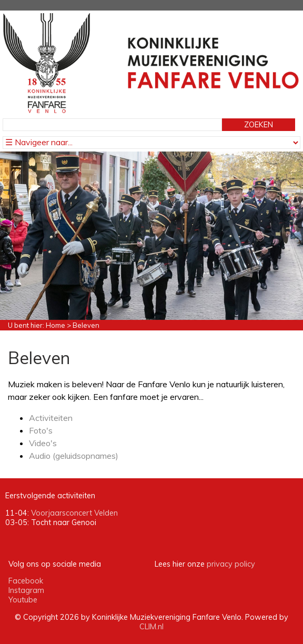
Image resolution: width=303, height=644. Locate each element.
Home (55, 325)
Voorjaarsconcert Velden (74, 513)
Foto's (41, 430)
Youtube (23, 600)
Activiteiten (51, 418)
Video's (43, 443)
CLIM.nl (151, 627)
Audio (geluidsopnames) (74, 456)
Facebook (26, 581)
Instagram (26, 590)
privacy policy (231, 564)
